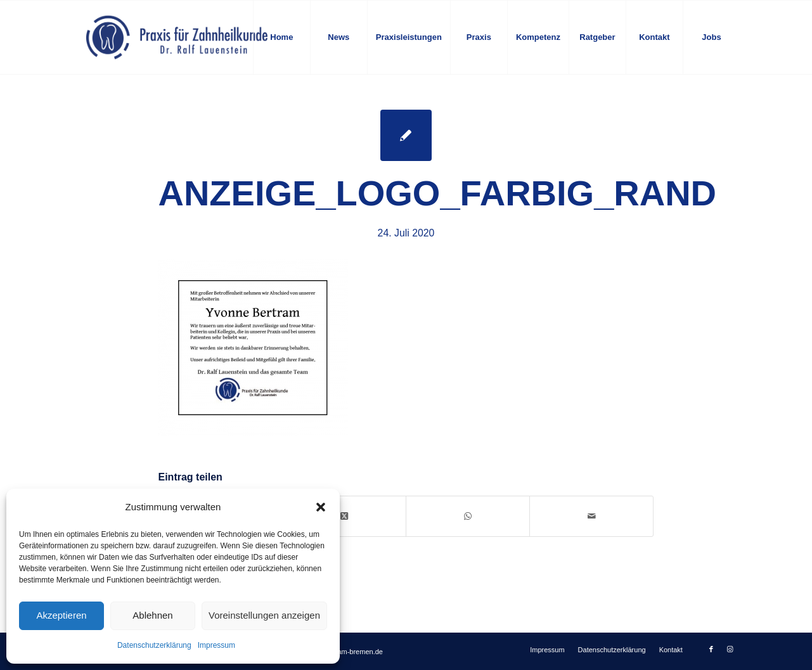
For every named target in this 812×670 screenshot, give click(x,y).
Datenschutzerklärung (154, 645)
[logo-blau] (177, 37)
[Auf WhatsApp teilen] (468, 516)
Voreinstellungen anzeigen (264, 615)
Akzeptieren (61, 615)
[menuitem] (281, 37)
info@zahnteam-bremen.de (340, 652)
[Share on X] (344, 516)
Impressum (216, 645)
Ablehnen (152, 615)
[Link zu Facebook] (711, 649)
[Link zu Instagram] (730, 649)
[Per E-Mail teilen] (591, 516)
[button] (321, 507)
